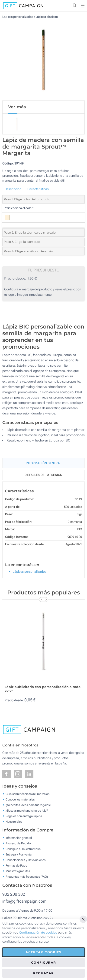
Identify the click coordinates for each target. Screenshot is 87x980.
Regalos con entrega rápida (24, 816)
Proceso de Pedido (18, 843)
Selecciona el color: (19, 208)
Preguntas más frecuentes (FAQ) (27, 877)
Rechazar (44, 973)
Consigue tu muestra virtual (23, 849)
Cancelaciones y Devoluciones (26, 860)
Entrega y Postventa (19, 854)
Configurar (44, 962)
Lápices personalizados (18, 17)
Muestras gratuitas (18, 871)
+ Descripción (12, 189)
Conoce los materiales (20, 799)
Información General (44, 463)
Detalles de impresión (43, 475)
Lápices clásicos (47, 17)
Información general (19, 838)
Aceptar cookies (43, 952)
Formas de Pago (16, 866)
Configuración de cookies (38, 932)
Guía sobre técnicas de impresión (27, 794)
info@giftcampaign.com (24, 901)
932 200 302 (14, 894)
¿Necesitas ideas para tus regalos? (28, 805)
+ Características (37, 189)
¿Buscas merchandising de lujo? (27, 810)
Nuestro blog (14, 821)
